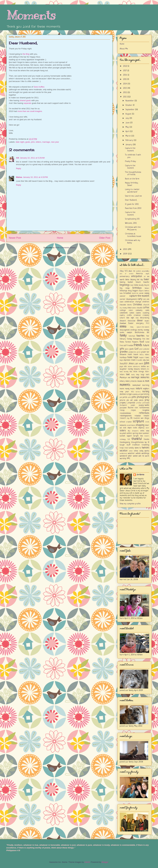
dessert (123, 321)
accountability (145, 271)
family (123, 336)
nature (139, 389)
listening (126, 372)
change (138, 302)
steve (140, 433)
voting (141, 451)
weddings (145, 453)
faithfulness (140, 333)
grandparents (132, 352)
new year (55, 142)
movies (122, 389)
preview (139, 403)
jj (135, 364)
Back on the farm (132, 179)
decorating (145, 318)
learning (130, 369)
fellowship (137, 339)
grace (141, 349)
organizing (135, 394)
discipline (147, 321)
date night (20, 142)
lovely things (135, 375)
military (122, 381)
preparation (131, 403)
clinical (129, 308)
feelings (130, 339)
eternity (140, 330)
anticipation (137, 276)
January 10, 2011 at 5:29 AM (32, 158)
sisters (123, 431)
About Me (124, 49)
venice (131, 451)
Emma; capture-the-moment (140, 327)
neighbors (146, 389)
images (122, 360)
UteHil (87, 862)
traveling (145, 445)
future (146, 345)
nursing (146, 392)
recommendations (125, 413)
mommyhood (136, 385)
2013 (125, 88)
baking (122, 282)
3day (122, 271)
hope (136, 357)
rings (128, 418)
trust (126, 448)
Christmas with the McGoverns (133, 228)
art (145, 277)
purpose (123, 408)
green (139, 352)
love (128, 375)
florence (128, 342)
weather (131, 453)
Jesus (131, 364)
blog (130, 291)
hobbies (147, 355)
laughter (123, 369)
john (33, 142)
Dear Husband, (23, 43)
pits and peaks (132, 400)
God (136, 349)
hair (148, 352)
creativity (146, 315)
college (123, 310)
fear (148, 336)
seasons (123, 425)
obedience (123, 394)
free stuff (123, 346)
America (139, 274)
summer (146, 433)
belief (132, 285)
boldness (147, 291)
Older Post (105, 238)
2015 (125, 79)
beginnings (125, 285)
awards (122, 280)
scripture (138, 421)
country (122, 315)
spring (135, 433)
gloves (127, 349)
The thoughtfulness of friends (133, 173)
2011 (125, 97)
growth (144, 352)
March (128, 136)
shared (23, 100)
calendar (141, 293)
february (123, 339)
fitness (122, 342)
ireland (133, 360)
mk (144, 381)
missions (140, 381)
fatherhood (132, 336)
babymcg (133, 280)
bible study (139, 285)
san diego (145, 418)
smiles (142, 431)
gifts (122, 349)
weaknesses (123, 453)
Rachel (131, 408)
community (139, 310)
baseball (130, 282)
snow (148, 431)
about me (132, 271)
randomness (144, 408)
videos (136, 451)
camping (147, 293)
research (123, 418)
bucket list (135, 293)
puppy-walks (144, 405)
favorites (140, 336)
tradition (136, 445)
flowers (135, 342)
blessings (123, 291)
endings (134, 330)
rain (136, 408)
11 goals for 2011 (132, 204)
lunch (148, 375)
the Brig (26, 54)
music (133, 389)
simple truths (132, 428)
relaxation (138, 416)
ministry (128, 381)
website (138, 453)
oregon (129, 394)
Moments (31, 15)
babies (127, 280)
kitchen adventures (134, 367)
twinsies (145, 448)
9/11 (126, 271)
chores (129, 305)
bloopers (141, 291)
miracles (134, 381)
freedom (130, 346)
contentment (124, 313)
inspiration (127, 360)
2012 (125, 93)
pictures (122, 400)
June (128, 123)
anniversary (125, 276)
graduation (146, 349)
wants (147, 451)
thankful (137, 439)
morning (146, 385)
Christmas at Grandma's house (133, 235)
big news (125, 288)
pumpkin (133, 405)
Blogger (105, 862)
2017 (125, 71)
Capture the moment (130, 150)
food (142, 342)
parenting (145, 394)
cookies (138, 313)
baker (147, 280)
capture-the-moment (139, 296)
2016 (125, 75)
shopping (140, 425)
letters (38, 142)
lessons (137, 369)
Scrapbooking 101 (132, 219)
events (122, 333)
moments (125, 385)
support (129, 436)
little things (139, 372)
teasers (147, 436)
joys (121, 367)
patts (130, 397)
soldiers (129, 433)
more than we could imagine (30, 111)
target (136, 436)
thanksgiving (125, 442)
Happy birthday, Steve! (132, 184)
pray (147, 400)
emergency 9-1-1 (143, 323)
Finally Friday (130, 161)
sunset (122, 436)
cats (148, 299)
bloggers (135, 291)
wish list (141, 456)
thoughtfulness (137, 442)
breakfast (127, 293)
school (122, 422)
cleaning (125, 308)
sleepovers (135, 431)
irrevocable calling (141, 360)
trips (122, 448)
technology (123, 439)
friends (138, 345)
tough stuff (125, 445)
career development (128, 299)
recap (122, 410)
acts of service (127, 274)
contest (132, 313)
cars (145, 299)
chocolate (123, 305)
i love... (147, 358)
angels (147, 274)
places (141, 400)
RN (131, 418)
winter (130, 456)
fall (148, 333)
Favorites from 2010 (133, 208)
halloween (123, 355)
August (129, 114)
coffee (146, 308)
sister (147, 428)
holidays (123, 358)
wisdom (135, 456)
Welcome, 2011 (131, 223)
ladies (143, 367)
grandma (124, 352)
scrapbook (129, 422)
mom (147, 381)
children (146, 302)
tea (142, 436)
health (130, 355)
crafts (129, 315)
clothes (134, 308)
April (128, 131)
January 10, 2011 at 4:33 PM (35, 177)
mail (129, 378)
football (147, 342)
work (147, 456)
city (121, 308)
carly (140, 299)
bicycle (147, 285)
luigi (142, 375)
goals (29, 100)
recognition (146, 410)
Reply (19, 168)
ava (148, 277)
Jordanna (140, 475)
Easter (131, 323)
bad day (140, 280)
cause (122, 302)
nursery (138, 392)
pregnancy (123, 403)
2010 (125, 249)
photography (143, 397)
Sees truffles (39, 87)
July (127, 118)
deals (137, 318)
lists (131, 372)
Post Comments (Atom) (65, 248)
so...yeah (123, 433)
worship (123, 458)
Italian (148, 360)
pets (134, 397)
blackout (147, 288)
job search (140, 364)
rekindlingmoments (126, 416)
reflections (144, 413)
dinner (140, 321)
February (130, 140)
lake (148, 367)
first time (146, 339)
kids (125, 367)
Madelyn (123, 378)
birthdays (137, 288)
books (121, 293)
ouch (139, 394)
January (129, 145)
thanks (146, 439)
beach (138, 282)
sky (129, 431)
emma (123, 327)
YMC (129, 458)
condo (147, 310)
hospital (141, 358)
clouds (139, 308)
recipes (133, 410)
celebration (129, 302)
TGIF (129, 439)
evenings (146, 330)
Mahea (19, 177)
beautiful (146, 282)
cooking (146, 313)
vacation (124, 451)
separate (28, 103)
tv (140, 448)
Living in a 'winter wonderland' (132, 191)
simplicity (141, 428)
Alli (18, 158)
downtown (123, 323)
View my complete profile (130, 504)
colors (131, 310)
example (129, 333)
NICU (133, 392)
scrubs (147, 422)
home (130, 357)
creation (137, 315)
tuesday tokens (134, 448)
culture (122, 318)
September (130, 110)
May (127, 127)
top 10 (147, 442)
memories (145, 378)
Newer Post (15, 238)
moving (127, 389)
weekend (123, 456)
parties (125, 397)
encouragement (125, 330)
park (121, 397)
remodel (146, 416)
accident (139, 271)
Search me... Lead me (133, 196)
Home (60, 238)
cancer (123, 296)
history (142, 355)
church (146, 305)
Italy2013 (124, 364)
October (129, 105)
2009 (125, 254)
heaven (136, 355)
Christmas (137, 305)
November (130, 101)
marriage (46, 142)
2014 (125, 84)
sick (125, 428)
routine (137, 418)
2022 (125, 66)
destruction (131, 321)
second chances (131, 425)
